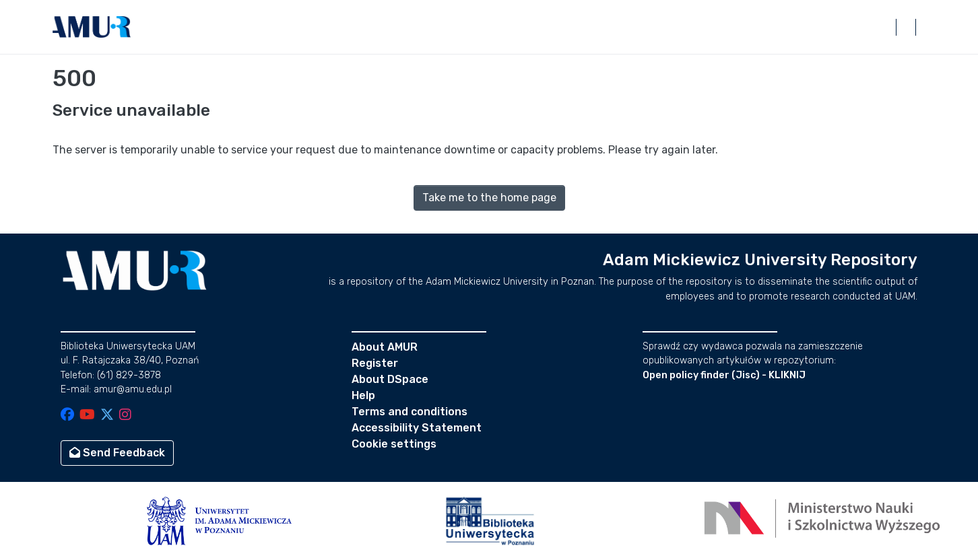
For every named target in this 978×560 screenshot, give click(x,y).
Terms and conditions (410, 412)
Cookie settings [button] (394, 444)
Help (363, 395)
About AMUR (385, 347)
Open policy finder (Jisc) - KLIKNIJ (724, 375)
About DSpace (390, 379)
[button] (92, 27)
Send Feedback (117, 453)
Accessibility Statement (417, 428)
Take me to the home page (489, 198)
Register (375, 363)
